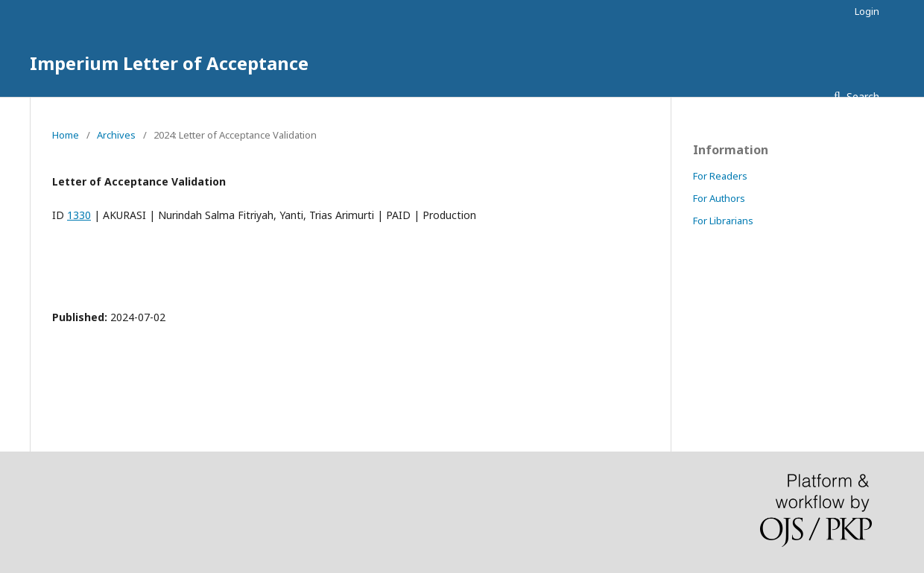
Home (66, 135)
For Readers (720, 176)
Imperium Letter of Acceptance (169, 63)
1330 (79, 215)
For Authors (719, 198)
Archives (116, 135)
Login (867, 11)
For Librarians (723, 221)
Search (861, 96)
